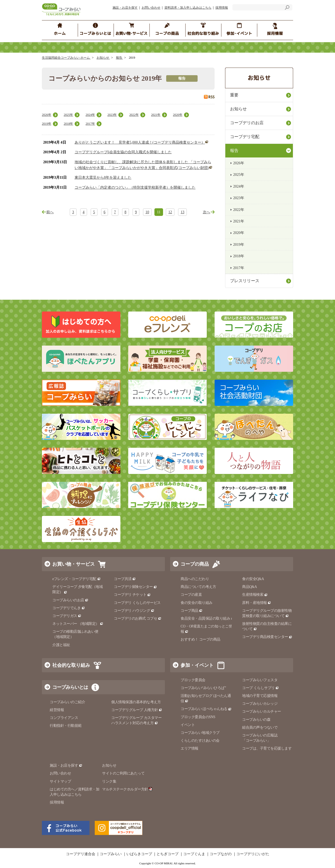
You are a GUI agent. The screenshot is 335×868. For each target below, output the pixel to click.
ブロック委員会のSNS (198, 717)
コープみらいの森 (256, 720)
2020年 (178, 115)
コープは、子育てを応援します (267, 748)
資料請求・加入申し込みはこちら (188, 8)
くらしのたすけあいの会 (200, 741)
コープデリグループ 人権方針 (137, 710)
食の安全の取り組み (197, 603)
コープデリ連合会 (81, 854)
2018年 (68, 124)
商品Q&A (250, 587)
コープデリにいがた (253, 854)
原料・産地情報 (257, 603)
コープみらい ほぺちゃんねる (206, 709)
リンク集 (109, 781)
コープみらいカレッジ (260, 704)
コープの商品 (195, 564)
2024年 (90, 115)
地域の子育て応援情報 (260, 696)
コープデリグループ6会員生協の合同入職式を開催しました (123, 152)
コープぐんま (194, 854)
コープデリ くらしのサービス (137, 603)
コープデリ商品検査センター (267, 637)
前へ (50, 212)
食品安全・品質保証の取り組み (208, 618)
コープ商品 (192, 611)
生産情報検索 (255, 595)
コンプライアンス (64, 718)
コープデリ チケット (132, 595)
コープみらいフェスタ (260, 680)
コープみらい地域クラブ (200, 733)
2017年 (90, 124)
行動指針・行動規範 (66, 726)
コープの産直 (191, 595)
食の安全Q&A (253, 579)
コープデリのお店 (247, 123)
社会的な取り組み (71, 665)
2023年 (112, 115)
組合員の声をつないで (260, 727)
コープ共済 (125, 579)
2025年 (68, 115)
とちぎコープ (167, 854)
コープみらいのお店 (70, 600)
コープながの (221, 854)
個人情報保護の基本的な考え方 (136, 702)
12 (170, 212)
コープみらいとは (70, 687)
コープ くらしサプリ (261, 688)
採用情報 (222, 8)
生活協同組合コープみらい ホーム (66, 58)
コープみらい (111, 854)
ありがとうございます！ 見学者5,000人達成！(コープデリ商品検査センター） (140, 142)
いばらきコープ (139, 854)
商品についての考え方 (198, 587)
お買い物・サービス (74, 564)
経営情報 (57, 710)
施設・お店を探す (125, 8)
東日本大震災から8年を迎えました (103, 178)
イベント (188, 725)
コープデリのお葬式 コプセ (138, 618)
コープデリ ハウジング (134, 611)
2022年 (134, 115)
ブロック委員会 (193, 680)
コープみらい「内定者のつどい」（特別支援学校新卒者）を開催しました (135, 187)
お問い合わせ (151, 8)
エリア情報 (189, 748)
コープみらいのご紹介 (67, 702)
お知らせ (103, 58)
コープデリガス (67, 616)
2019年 (47, 124)
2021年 (156, 115)
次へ (206, 212)
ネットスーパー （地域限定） (78, 624)
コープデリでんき (69, 608)
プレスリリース (245, 281)
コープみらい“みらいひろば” (203, 688)
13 (182, 212)
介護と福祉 (61, 645)
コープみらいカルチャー (262, 711)
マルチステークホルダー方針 (127, 789)
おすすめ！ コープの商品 (200, 639)
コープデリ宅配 (245, 137)
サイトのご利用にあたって (123, 773)
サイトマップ (60, 781)
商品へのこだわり (195, 579)
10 (147, 212)
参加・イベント (197, 665)
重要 (234, 95)
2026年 (47, 115)
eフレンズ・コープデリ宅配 (77, 579)
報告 (119, 58)
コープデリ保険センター (135, 587)
